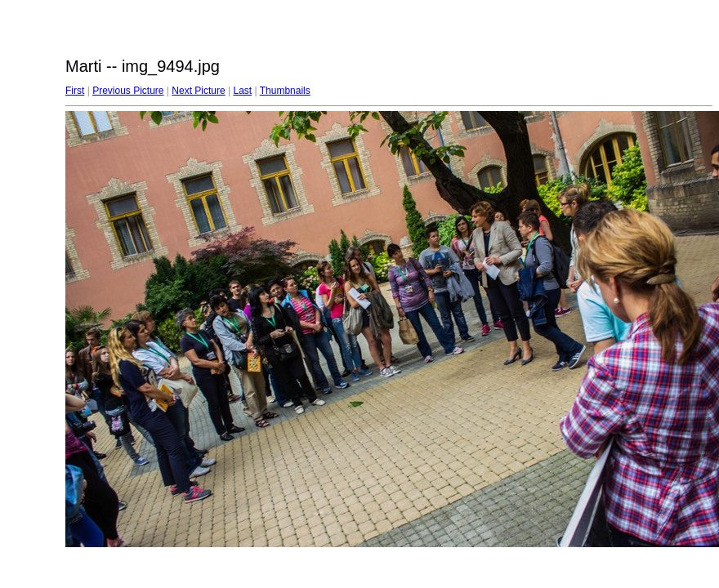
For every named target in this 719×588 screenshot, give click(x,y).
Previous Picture (128, 91)
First (75, 91)
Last (242, 91)
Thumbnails (285, 91)
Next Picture (198, 91)
